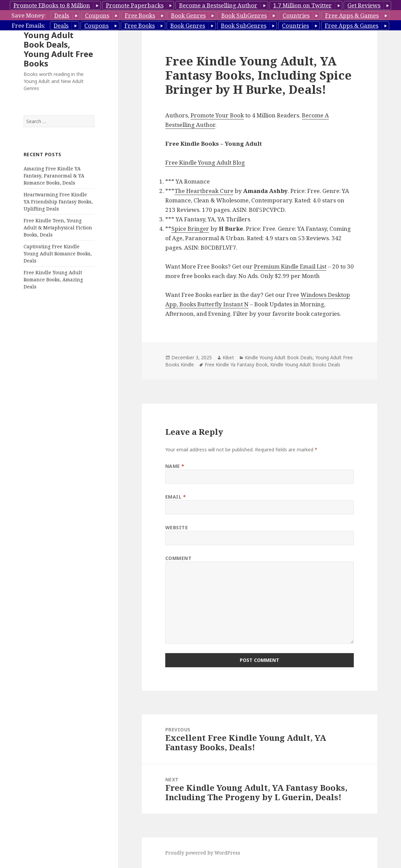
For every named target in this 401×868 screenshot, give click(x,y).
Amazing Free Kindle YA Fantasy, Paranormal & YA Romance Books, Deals (54, 176)
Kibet (228, 357)
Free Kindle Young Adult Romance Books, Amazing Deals (53, 279)
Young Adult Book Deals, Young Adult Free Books (58, 49)
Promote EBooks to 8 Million (52, 5)
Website (177, 527)
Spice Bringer (190, 229)
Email (176, 497)
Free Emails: (28, 25)
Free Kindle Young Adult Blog (205, 162)
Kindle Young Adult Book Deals (279, 357)
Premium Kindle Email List (290, 266)
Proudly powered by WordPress (203, 853)
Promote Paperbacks (135, 5)
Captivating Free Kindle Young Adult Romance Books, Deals (58, 254)
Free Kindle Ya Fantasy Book (236, 365)
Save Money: (29, 15)
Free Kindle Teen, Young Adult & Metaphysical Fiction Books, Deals (58, 228)
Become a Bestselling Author (218, 5)
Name (175, 466)
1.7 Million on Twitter (303, 5)
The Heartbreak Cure (204, 191)
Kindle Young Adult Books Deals (305, 365)
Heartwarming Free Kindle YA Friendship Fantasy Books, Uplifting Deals (58, 202)
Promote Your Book (217, 115)
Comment (179, 558)
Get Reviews (364, 5)
